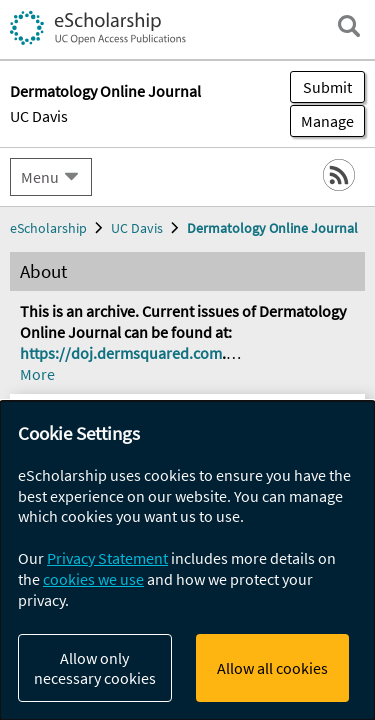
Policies (50, 384)
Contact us (61, 343)
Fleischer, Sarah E (202, 675)
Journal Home (75, 222)
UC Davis (39, 116)
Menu (40, 177)
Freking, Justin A (189, 655)
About (44, 303)
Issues (45, 262)
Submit (327, 87)
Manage (322, 121)
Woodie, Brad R (71, 655)
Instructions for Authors (111, 425)
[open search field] (349, 26)
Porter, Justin (87, 675)
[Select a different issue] (284, 466)
